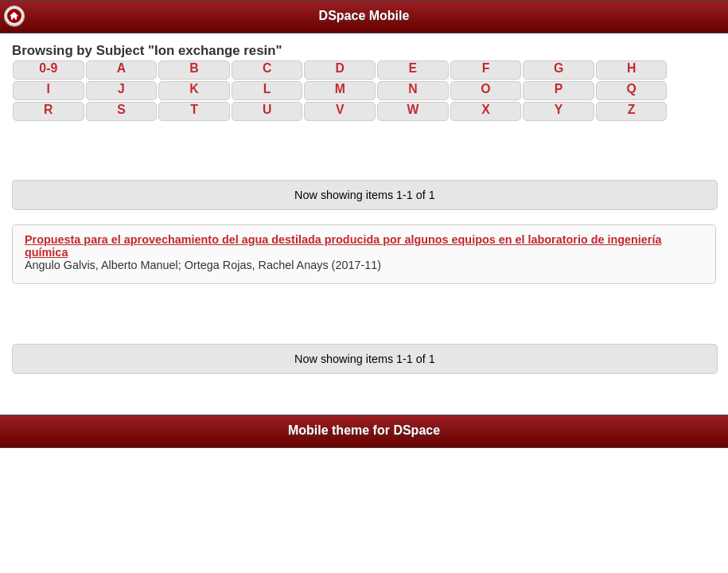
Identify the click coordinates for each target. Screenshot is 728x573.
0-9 (48, 68)
